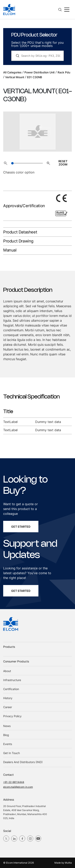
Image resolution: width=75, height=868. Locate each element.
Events (8, 744)
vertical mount (15, 77)
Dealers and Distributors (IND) (23, 762)
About (7, 671)
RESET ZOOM (63, 163)
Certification (11, 689)
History (8, 698)
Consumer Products (16, 661)
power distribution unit (39, 72)
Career (8, 707)
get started (21, 527)
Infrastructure (12, 680)
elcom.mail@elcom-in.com (18, 787)
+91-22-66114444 (14, 782)
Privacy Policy (12, 716)
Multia (68, 863)
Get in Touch (11, 753)
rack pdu (64, 72)
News (7, 726)
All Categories (12, 72)
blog (6, 735)
